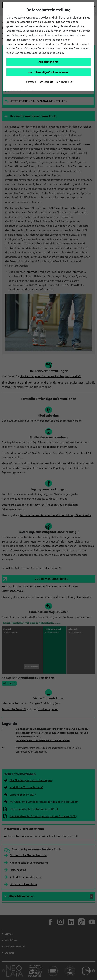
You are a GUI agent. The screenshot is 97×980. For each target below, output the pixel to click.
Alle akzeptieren (49, 62)
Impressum (31, 82)
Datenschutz (46, 82)
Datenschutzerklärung (20, 44)
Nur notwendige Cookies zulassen (48, 72)
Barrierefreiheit (64, 82)
